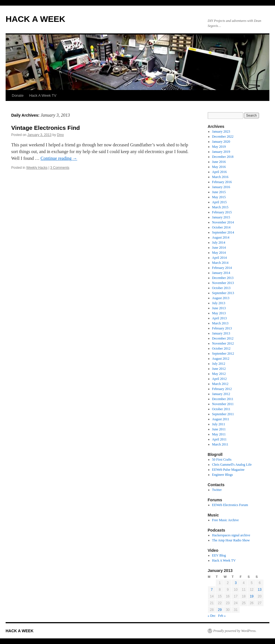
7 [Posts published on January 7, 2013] (212, 590)
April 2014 (219, 258)
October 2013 (221, 288)
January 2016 (221, 187)
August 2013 (221, 298)
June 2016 (219, 162)
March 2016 (220, 177)
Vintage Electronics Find (46, 128)
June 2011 (219, 429)
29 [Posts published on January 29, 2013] (220, 610)
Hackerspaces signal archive (231, 535)
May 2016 (219, 167)
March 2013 (220, 323)
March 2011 (220, 444)
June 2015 (219, 192)
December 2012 (223, 338)
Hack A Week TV (43, 95)
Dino (60, 135)
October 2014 (221, 227)
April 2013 (219, 318)
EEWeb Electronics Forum (230, 505)
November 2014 (223, 222)
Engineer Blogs (223, 475)
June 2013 (219, 308)
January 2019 (221, 152)
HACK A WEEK (35, 19)
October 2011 (221, 409)
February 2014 (222, 268)
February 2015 (222, 212)
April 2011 (219, 439)
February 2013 (222, 328)
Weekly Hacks (37, 168)
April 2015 (219, 202)
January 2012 (221, 394)
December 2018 (223, 157)
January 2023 (221, 131)
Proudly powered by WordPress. (235, 631)
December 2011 (223, 399)
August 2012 (221, 359)
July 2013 (219, 303)
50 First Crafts (222, 460)
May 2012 (219, 374)
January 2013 (221, 333)
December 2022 (223, 137)
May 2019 (219, 147)
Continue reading (59, 158)
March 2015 (220, 207)
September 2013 (223, 293)
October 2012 (221, 348)
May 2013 (219, 313)
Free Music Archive (225, 520)
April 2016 (219, 172)
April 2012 (219, 379)
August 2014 (221, 237)
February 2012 (222, 389)
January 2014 (221, 273)
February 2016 (222, 182)
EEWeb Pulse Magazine (228, 470)
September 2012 (223, 354)
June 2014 (219, 248)
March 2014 (220, 263)
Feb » (222, 616)
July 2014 (219, 243)
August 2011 (221, 419)
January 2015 (221, 217)
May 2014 (219, 253)
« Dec (212, 616)
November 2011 (223, 404)
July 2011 (219, 424)
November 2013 (223, 283)
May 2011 (219, 434)
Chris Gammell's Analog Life (232, 465)
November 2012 (223, 343)
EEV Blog (219, 555)
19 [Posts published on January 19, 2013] (252, 596)
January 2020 (221, 142)
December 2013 (223, 278)
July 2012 (219, 364)
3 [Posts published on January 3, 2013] (236, 583)
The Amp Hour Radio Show (231, 540)
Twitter (217, 490)
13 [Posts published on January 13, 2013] (260, 590)
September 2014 (223, 232)
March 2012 (220, 384)
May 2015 (219, 197)
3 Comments (60, 168)
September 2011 (223, 414)
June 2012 (219, 369)
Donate (18, 95)
